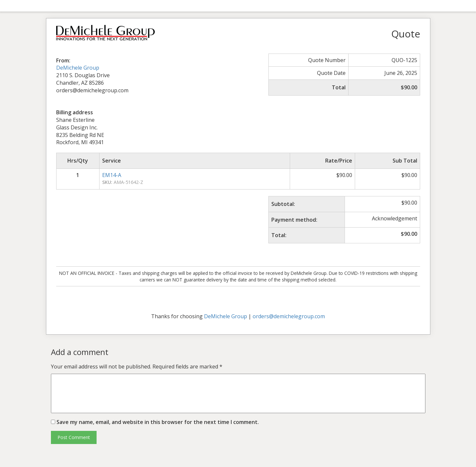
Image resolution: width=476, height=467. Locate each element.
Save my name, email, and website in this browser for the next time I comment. (158, 422)
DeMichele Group (78, 68)
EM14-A (112, 175)
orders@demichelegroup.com (289, 316)
